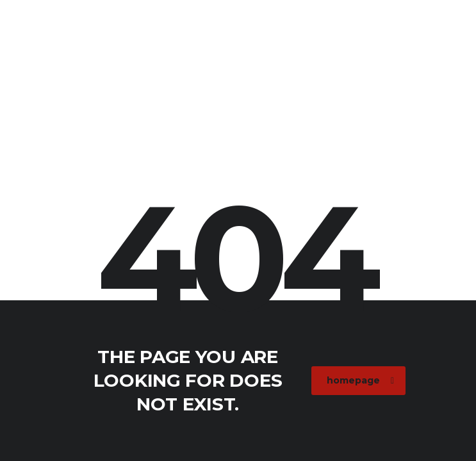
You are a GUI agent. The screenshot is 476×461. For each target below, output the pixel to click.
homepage (360, 380)
